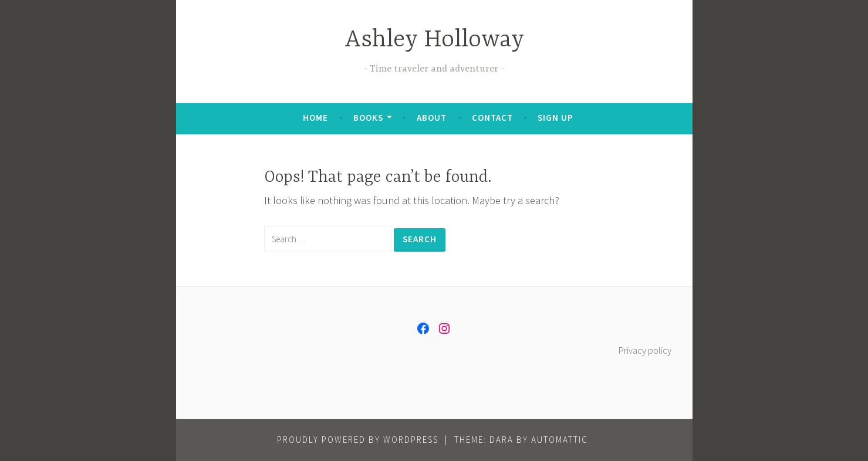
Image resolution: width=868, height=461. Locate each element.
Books (368, 118)
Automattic (560, 440)
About (432, 118)
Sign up (555, 118)
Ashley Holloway (434, 40)
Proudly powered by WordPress (358, 440)
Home (315, 118)
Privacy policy (645, 350)
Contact (492, 118)
